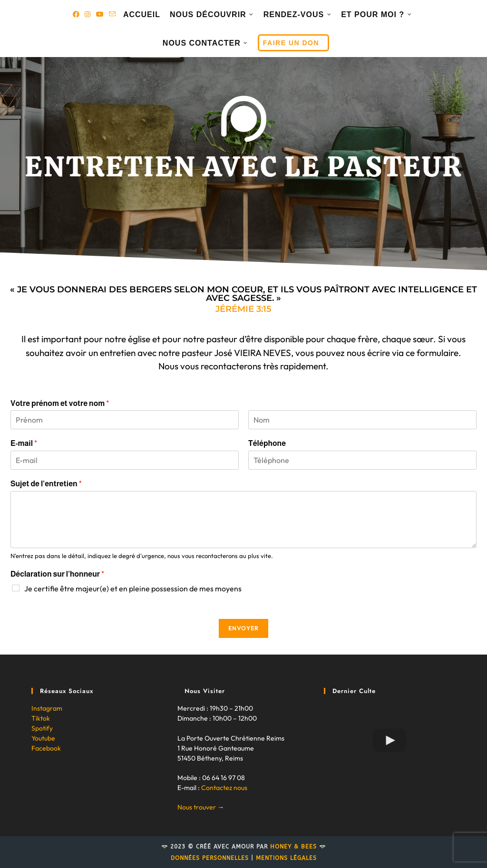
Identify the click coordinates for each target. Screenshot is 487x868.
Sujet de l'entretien (46, 484)
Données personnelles (210, 858)
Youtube (43, 738)
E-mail (24, 443)
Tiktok (41, 718)
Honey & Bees (293, 847)
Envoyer (243, 628)
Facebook (46, 748)
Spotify (42, 728)
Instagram (47, 708)
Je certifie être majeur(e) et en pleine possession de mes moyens (133, 588)
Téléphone (267, 443)
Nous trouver (197, 807)
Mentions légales (286, 858)
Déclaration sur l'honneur (57, 574)
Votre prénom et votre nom (60, 403)
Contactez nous (224, 788)
